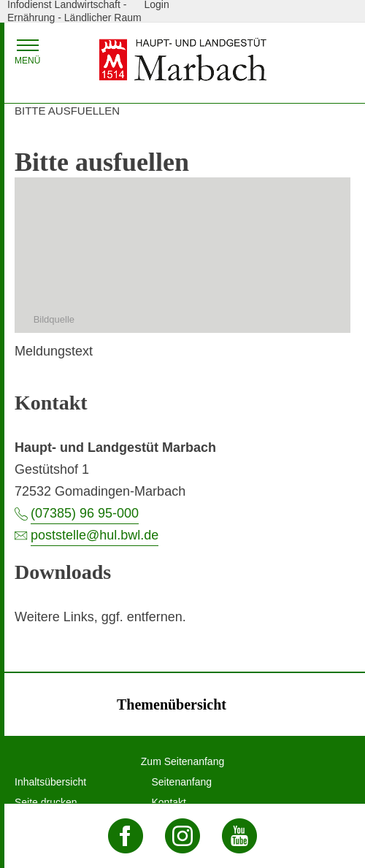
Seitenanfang (182, 782)
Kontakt (169, 802)
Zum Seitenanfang (182, 761)
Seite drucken (46, 802)
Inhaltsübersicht (50, 782)
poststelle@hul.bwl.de (95, 535)
